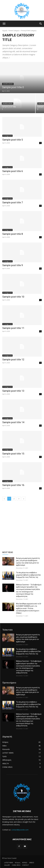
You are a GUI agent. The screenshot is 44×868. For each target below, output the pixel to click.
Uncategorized (8, 84)
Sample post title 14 (13, 422)
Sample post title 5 (13, 140)
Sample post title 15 (13, 454)
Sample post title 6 (13, 171)
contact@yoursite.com (20, 830)
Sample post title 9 (13, 265)
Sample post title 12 (13, 360)
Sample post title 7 (13, 202)
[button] (4, 24)
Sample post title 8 (13, 234)
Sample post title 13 (13, 391)
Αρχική (5, 31)
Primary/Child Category (29, 31)
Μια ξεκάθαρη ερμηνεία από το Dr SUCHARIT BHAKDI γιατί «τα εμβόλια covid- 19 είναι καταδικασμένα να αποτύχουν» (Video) (29, 608)
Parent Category (14, 31)
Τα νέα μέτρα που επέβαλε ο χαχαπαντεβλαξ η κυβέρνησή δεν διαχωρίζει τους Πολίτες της (28, 575)
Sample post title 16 (13, 485)
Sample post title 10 (13, 297)
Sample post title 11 (13, 328)
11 (40, 143)
